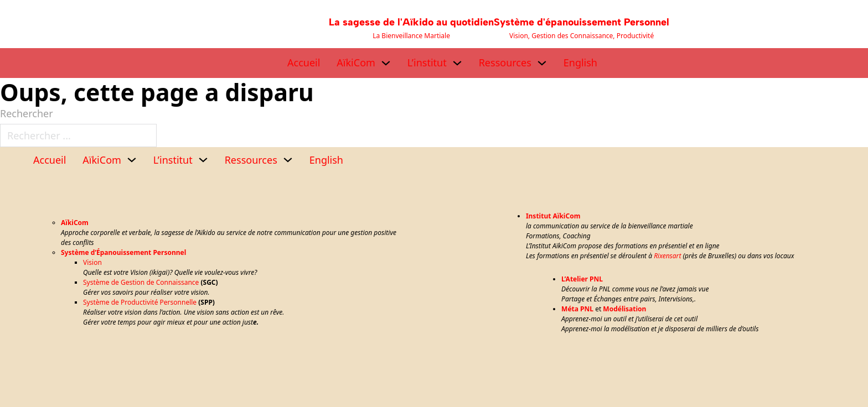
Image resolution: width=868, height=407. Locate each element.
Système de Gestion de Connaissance (141, 282)
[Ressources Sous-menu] (542, 63)
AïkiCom (356, 62)
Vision (92, 262)
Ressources (505, 62)
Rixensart (667, 256)
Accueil (304, 62)
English (580, 62)
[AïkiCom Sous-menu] (386, 63)
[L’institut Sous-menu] (457, 63)
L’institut (427, 62)
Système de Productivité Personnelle (140, 302)
